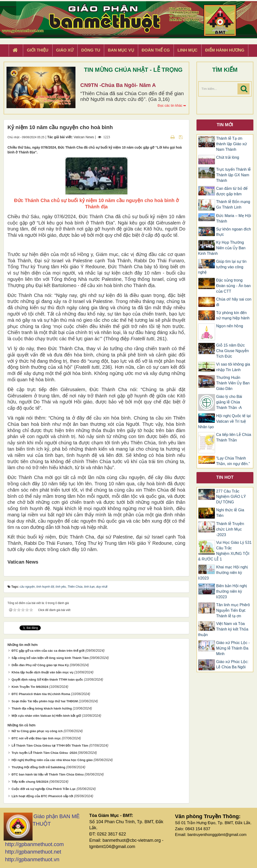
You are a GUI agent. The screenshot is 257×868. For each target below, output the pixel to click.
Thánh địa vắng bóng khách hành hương (42, 708)
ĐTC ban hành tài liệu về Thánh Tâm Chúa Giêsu (48, 774)
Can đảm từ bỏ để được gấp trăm (232, 191)
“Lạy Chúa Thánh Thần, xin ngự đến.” (233, 461)
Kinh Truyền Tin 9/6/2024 (30, 687)
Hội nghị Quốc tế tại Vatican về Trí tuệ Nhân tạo (224, 421)
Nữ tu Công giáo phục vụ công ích (37, 731)
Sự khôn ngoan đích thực (234, 232)
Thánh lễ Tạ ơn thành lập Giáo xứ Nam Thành (232, 144)
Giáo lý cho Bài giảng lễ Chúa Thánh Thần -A (229, 402)
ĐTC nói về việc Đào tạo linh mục (36, 738)
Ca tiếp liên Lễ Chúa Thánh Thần (234, 437)
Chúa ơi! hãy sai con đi (234, 302)
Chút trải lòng (228, 157)
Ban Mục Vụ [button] (121, 50)
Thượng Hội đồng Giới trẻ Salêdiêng (38, 767)
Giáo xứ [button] (65, 50)
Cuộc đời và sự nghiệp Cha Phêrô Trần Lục (44, 789)
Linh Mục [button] (187, 50)
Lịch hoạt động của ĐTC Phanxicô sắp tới (42, 796)
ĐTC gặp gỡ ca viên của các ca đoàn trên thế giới (48, 651)
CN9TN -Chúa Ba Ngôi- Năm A (118, 85)
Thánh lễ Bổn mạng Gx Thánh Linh (233, 204)
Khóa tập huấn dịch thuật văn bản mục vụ (42, 672)
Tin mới (225, 125)
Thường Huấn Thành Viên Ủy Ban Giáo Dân (233, 383)
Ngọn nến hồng (230, 326)
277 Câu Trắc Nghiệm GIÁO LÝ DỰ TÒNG (231, 497)
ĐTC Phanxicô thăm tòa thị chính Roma (41, 694)
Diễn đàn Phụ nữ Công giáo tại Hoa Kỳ (40, 665)
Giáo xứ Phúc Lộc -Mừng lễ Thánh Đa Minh (233, 648)
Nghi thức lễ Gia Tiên (230, 513)
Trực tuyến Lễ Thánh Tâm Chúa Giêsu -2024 (44, 753)
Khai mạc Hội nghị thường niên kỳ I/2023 (223, 573)
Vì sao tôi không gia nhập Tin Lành (233, 367)
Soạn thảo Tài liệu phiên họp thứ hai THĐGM (45, 701)
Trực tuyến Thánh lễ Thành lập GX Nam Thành (234, 175)
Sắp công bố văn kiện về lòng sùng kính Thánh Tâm (50, 658)
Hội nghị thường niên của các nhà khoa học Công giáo (52, 760)
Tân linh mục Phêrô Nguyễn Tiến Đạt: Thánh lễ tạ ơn (233, 610)
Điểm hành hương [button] (225, 50)
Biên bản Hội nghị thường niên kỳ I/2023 (232, 591)
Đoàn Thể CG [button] (156, 50)
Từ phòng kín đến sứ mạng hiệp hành (233, 316)
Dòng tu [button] (91, 50)
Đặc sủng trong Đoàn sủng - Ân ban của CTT (233, 286)
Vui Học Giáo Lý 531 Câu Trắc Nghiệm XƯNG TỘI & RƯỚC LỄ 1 (225, 551)
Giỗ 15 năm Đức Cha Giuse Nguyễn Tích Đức (233, 351)
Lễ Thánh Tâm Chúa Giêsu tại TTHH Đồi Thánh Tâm (50, 746)
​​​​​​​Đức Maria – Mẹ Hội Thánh (234, 218)
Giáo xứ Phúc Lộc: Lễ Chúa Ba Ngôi (232, 664)
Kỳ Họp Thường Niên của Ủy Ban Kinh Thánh (222, 248)
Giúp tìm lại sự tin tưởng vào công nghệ (222, 267)
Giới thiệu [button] (37, 50)
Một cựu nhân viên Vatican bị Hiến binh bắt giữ (46, 716)
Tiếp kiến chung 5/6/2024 (30, 782)
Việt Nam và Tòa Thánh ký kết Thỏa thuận (223, 629)
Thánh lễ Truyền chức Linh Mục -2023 (230, 529)
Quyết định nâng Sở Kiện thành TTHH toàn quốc (47, 680)
